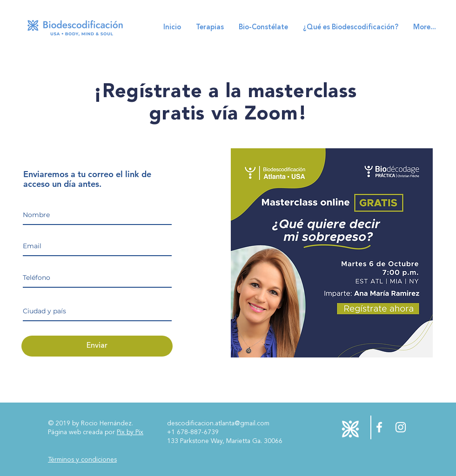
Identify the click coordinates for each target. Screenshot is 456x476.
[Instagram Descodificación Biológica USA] (401, 427)
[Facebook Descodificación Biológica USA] (379, 427)
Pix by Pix (130, 432)
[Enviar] (97, 346)
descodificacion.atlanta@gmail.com (218, 423)
